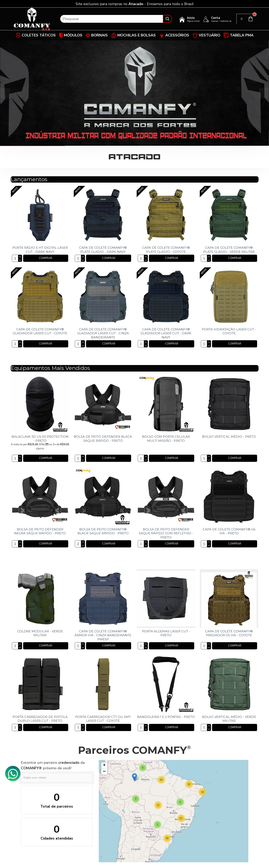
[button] (202, 792)
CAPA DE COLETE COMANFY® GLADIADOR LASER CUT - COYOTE (40, 331)
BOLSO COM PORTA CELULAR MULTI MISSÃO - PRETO (166, 439)
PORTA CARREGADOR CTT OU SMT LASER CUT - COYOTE (103, 719)
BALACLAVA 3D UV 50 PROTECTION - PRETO (40, 439)
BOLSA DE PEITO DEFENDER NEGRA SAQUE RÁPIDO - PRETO (40, 531)
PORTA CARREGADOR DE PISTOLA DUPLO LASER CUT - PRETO (40, 719)
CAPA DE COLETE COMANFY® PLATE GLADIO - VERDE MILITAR (229, 250)
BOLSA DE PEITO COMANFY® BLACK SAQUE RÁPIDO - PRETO (103, 531)
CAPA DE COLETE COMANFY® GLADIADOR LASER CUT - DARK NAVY (166, 333)
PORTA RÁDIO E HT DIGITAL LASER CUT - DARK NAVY (40, 250)
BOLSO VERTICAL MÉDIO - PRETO (229, 437)
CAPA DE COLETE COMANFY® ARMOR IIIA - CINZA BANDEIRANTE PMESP (103, 635)
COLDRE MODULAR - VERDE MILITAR (40, 633)
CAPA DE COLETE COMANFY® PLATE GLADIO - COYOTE (166, 250)
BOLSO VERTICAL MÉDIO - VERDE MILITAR (229, 719)
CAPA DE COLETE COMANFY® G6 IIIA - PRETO (229, 531)
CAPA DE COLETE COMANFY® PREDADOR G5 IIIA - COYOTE (229, 633)
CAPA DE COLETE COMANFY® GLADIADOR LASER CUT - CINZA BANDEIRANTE (103, 333)
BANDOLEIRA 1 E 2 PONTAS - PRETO (166, 717)
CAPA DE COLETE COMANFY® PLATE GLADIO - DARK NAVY (103, 250)
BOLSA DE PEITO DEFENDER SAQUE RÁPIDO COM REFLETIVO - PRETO (166, 533)
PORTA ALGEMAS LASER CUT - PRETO (166, 633)
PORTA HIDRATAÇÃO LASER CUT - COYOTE (229, 331)
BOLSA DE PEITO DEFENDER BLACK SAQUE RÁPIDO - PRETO (103, 439)
